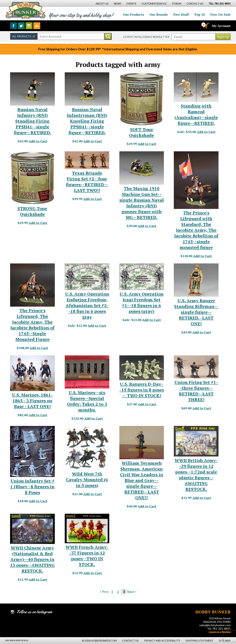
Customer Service (154, 4)
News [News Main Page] (118, 4)
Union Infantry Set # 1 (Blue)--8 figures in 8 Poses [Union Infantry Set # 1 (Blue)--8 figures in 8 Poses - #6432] (32, 487)
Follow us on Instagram (29, 26)
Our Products (134, 14)
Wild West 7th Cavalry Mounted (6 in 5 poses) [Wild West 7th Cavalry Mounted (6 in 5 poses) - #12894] (87, 480)
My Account (221, 26)
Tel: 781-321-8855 (219, 628)
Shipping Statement (200, 640)
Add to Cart (38, 141)
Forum (177, 4)
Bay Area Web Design (17, 640)
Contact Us (195, 4)
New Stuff (181, 14)
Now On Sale (220, 14)
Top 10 (199, 14)
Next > (132, 592)
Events (131, 4)
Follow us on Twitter (21, 26)
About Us (102, 4)
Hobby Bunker (26, 10)
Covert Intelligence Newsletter (146, 37)
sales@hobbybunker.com (215, 625)
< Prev (104, 592)
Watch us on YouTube (37, 26)
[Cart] (206, 26)
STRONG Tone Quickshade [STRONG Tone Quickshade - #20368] (32, 211)
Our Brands (159, 14)
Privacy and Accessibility (162, 640)
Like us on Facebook (14, 26)
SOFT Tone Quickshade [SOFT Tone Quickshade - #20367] (142, 132)
